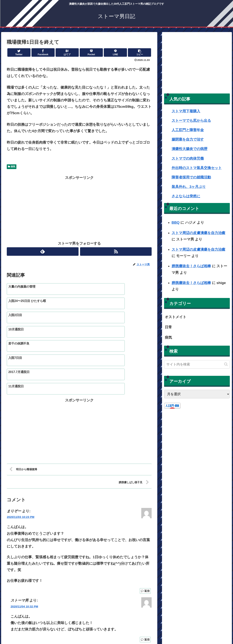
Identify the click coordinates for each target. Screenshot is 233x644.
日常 (168, 327)
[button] (226, 364)
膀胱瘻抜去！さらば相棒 (191, 266)
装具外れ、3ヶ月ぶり (189, 187)
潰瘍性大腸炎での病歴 (189, 149)
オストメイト (176, 317)
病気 (11, 167)
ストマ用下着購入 (186, 111)
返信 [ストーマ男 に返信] (145, 592)
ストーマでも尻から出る (191, 121)
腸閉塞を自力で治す (188, 139)
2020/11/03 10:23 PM (21, 469)
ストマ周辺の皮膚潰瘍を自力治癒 (198, 233)
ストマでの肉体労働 (188, 158)
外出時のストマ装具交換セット (197, 168)
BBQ (176, 222)
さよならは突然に (186, 196)
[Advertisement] (79, 207)
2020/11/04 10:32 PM (24, 558)
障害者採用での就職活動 (191, 177)
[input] (197, 364)
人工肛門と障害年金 (188, 130)
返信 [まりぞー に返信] (145, 543)
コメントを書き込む (79, 604)
